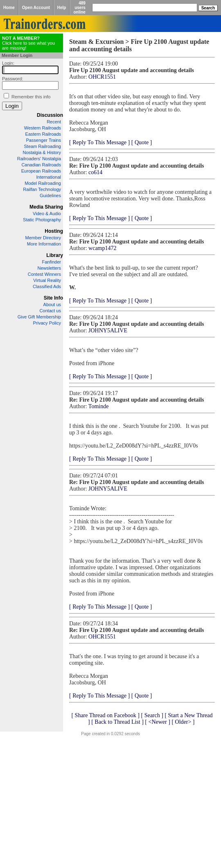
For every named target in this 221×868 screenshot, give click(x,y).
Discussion (50, 115)
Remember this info (31, 97)
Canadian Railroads (41, 165)
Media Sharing (46, 207)
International (48, 177)
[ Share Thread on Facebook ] (105, 715)
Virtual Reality (47, 280)
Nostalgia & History (42, 152)
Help (62, 8)
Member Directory (43, 238)
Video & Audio (47, 214)
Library (55, 255)
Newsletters (49, 268)
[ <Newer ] (158, 722)
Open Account (36, 8)
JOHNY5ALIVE (108, 331)
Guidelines (50, 195)
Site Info (53, 298)
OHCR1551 (102, 77)
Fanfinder (52, 262)
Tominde (99, 406)
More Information (44, 244)
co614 (95, 172)
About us (52, 304)
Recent (54, 122)
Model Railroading (43, 183)
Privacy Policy (47, 323)
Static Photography (42, 220)
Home (9, 8)
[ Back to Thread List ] (117, 722)
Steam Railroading (43, 146)
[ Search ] (152, 715)
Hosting (54, 231)
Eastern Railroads (43, 134)
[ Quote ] (142, 142)
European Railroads (41, 171)
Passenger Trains (43, 140)
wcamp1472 (102, 248)
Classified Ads (47, 286)
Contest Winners (44, 274)
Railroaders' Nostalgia (39, 159)
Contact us (50, 311)
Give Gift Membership (39, 317)
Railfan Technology (42, 189)
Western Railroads (43, 128)
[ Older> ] (183, 722)
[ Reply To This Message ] (99, 142)
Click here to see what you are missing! (28, 43)
